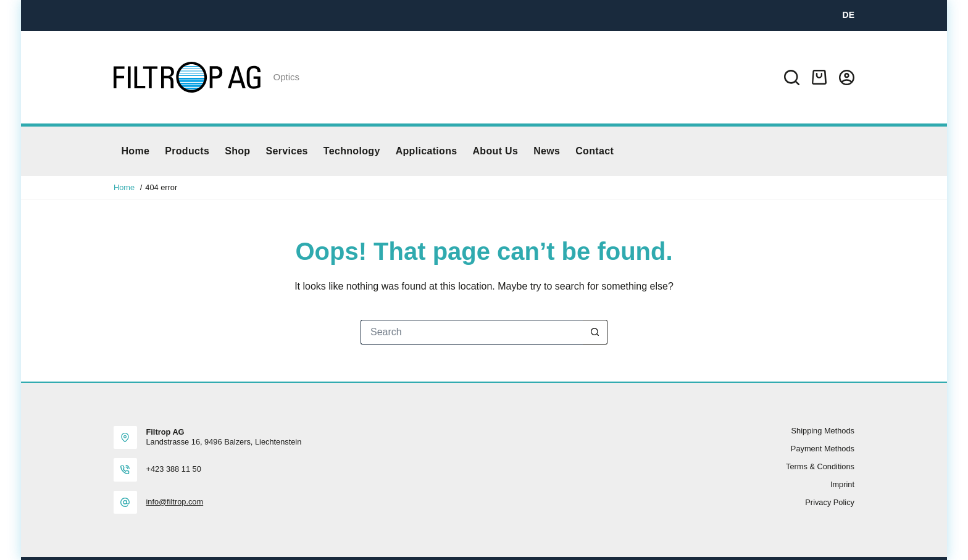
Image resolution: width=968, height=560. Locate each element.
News (547, 151)
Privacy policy (830, 502)
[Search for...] (472, 332)
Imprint (842, 484)
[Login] (847, 77)
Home (136, 151)
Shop (237, 151)
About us (495, 151)
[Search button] (595, 332)
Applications (427, 151)
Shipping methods (823, 431)
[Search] (792, 77)
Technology (352, 151)
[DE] (849, 15)
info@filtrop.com (175, 502)
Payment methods (823, 449)
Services (286, 151)
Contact (595, 151)
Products (187, 151)
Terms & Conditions (820, 466)
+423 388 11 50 (174, 469)
